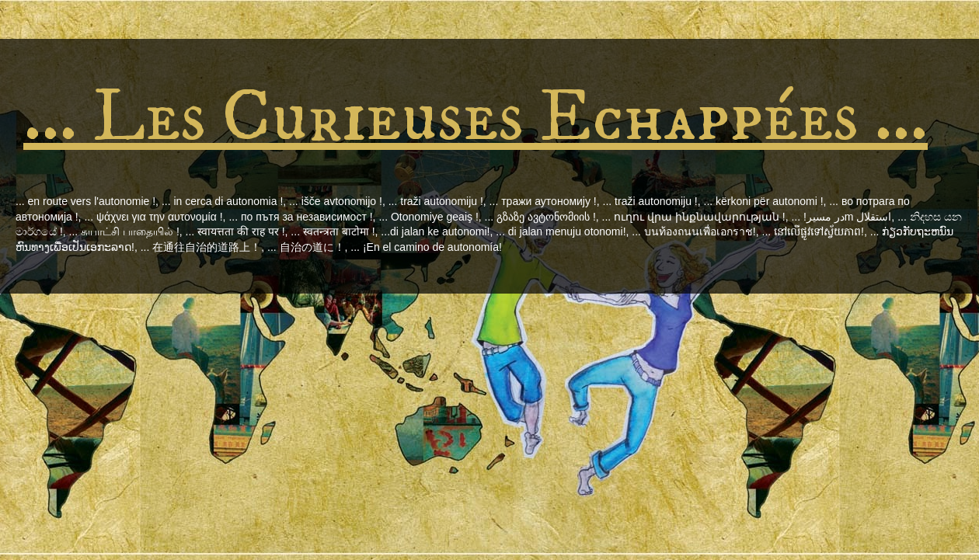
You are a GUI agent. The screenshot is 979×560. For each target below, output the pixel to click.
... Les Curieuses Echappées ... (476, 118)
